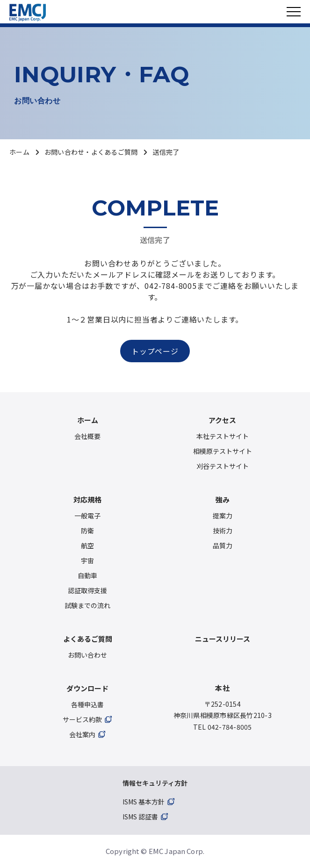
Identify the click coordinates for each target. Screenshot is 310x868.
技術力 (223, 531)
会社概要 (87, 436)
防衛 (87, 531)
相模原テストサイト (223, 451)
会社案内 (82, 734)
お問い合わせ (87, 655)
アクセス (222, 420)
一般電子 (87, 516)
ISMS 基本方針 (144, 802)
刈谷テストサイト (223, 466)
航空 (87, 545)
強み (223, 499)
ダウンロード (87, 688)
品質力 (223, 545)
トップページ (155, 351)
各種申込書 (87, 704)
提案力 (223, 516)
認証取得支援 (87, 590)
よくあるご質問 (88, 639)
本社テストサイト (223, 436)
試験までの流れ (87, 605)
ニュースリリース (223, 639)
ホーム (19, 152)
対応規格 (87, 499)
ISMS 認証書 (140, 817)
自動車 (87, 575)
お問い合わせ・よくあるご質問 (91, 152)
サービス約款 (82, 719)
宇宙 (87, 560)
